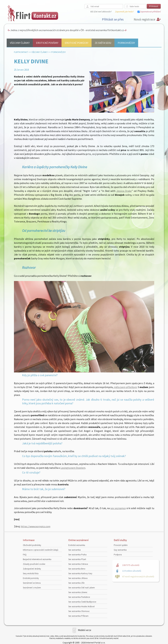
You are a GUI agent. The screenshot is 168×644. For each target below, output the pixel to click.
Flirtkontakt (21, 52)
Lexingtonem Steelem (73, 468)
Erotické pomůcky (77, 43)
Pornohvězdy (126, 43)
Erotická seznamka (77, 545)
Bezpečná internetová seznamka (37, 559)
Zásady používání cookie (34, 564)
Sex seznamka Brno (77, 569)
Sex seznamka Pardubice (79, 597)
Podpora (118, 555)
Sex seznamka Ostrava (78, 564)
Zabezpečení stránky (32, 569)
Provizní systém (121, 545)
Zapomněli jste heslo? (124, 12)
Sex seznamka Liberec (78, 592)
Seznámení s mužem (32, 588)
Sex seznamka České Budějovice (82, 602)
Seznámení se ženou (32, 583)
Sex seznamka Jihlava (78, 578)
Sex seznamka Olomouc (79, 611)
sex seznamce (118, 508)
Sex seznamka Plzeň (77, 559)
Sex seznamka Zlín (76, 583)
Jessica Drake (124, 191)
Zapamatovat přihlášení (150, 12)
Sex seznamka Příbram (78, 616)
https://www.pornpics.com (36, 526)
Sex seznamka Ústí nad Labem (82, 588)
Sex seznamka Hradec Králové (81, 606)
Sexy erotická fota (31, 573)
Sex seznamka (75, 550)
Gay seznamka (120, 550)
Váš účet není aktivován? (101, 12)
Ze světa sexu (103, 43)
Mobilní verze (85, 630)
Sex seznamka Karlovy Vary (80, 573)
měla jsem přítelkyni (125, 387)
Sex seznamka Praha (77, 555)
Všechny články (20, 43)
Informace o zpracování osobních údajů (41, 550)
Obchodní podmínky (32, 545)
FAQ (25, 555)
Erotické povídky (47, 43)
